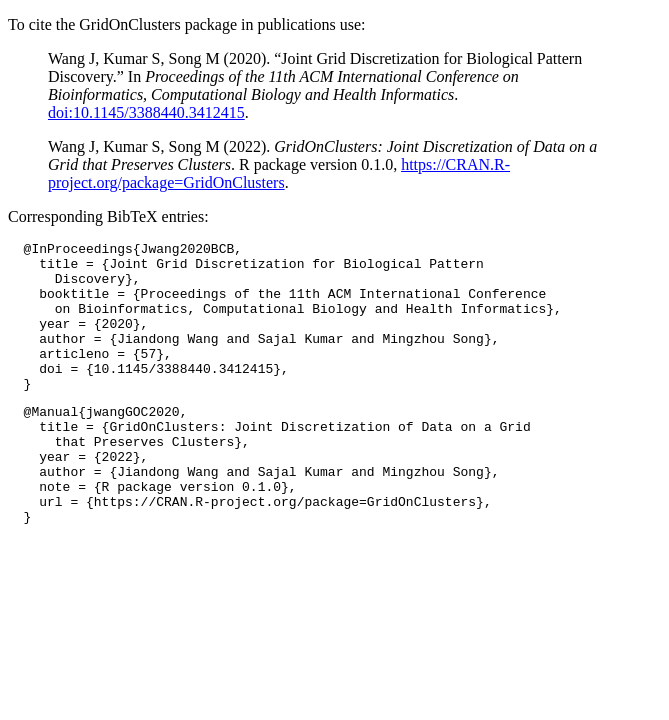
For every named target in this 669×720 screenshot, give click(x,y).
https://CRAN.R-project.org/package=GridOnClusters (279, 173)
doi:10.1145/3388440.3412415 (146, 112)
